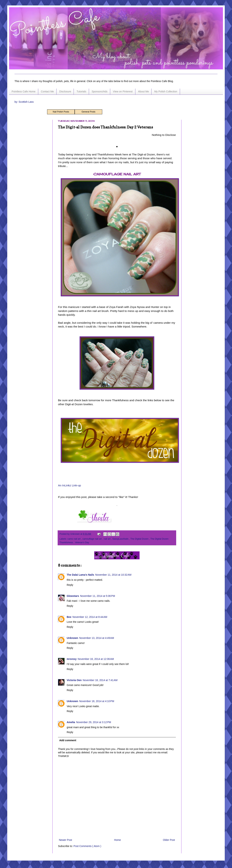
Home (117, 840)
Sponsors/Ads (100, 91)
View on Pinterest (123, 91)
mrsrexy (72, 659)
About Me (144, 91)
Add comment (68, 740)
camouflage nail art (92, 539)
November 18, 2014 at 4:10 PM (97, 701)
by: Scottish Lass (24, 102)
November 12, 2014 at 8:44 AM (90, 617)
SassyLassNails (121, 539)
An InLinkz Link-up (70, 485)
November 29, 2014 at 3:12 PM (94, 722)
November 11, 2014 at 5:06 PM (98, 596)
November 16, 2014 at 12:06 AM (96, 659)
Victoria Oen (74, 680)
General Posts (88, 112)
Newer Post (65, 840)
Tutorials (81, 91)
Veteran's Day (82, 542)
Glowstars (73, 596)
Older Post (169, 840)
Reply (70, 585)
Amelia (71, 722)
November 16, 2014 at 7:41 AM (100, 680)
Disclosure (65, 91)
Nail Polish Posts (61, 112)
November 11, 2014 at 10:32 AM (113, 575)
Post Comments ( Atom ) (87, 846)
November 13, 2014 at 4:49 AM (97, 638)
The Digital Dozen (140, 539)
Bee (69, 617)
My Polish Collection (166, 91)
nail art (107, 539)
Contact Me (47, 91)
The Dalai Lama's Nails (80, 575)
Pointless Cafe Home (24, 91)
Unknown (72, 638)
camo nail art (74, 539)
